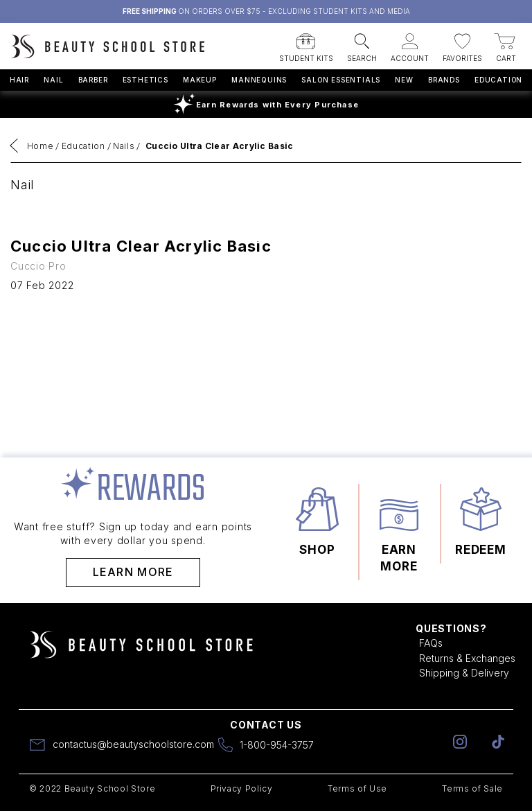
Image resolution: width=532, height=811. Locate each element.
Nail (53, 80)
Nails (124, 146)
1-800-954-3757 (277, 745)
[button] (306, 44)
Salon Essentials (341, 80)
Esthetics (145, 80)
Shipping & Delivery (464, 673)
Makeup (200, 80)
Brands (444, 80)
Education (498, 80)
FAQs (431, 643)
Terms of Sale (472, 788)
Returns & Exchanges (467, 658)
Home (41, 146)
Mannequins (259, 80)
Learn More (133, 572)
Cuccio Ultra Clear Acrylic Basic (220, 146)
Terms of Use (357, 788)
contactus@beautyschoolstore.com (133, 744)
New (404, 80)
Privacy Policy (242, 788)
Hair (19, 80)
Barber (93, 80)
